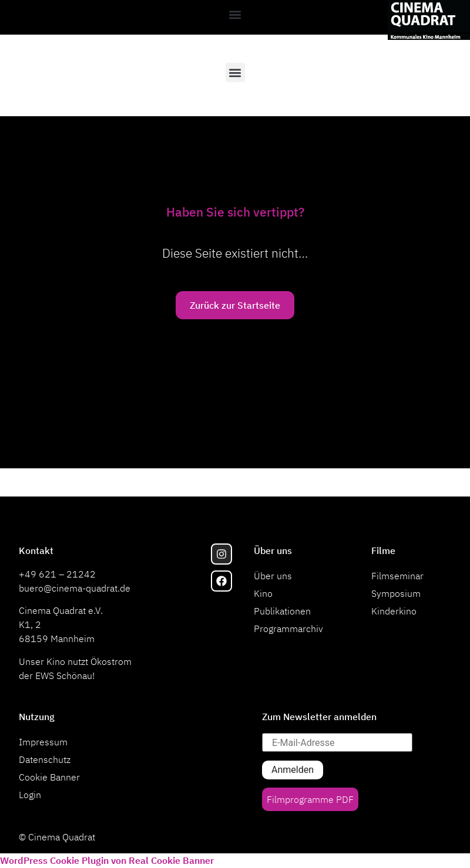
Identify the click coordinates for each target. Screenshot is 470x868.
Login (30, 795)
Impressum (43, 742)
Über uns (273, 576)
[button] (235, 14)
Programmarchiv (288, 629)
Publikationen (282, 611)
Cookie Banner (49, 777)
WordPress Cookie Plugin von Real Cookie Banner (107, 860)
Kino (263, 593)
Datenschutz (45, 759)
